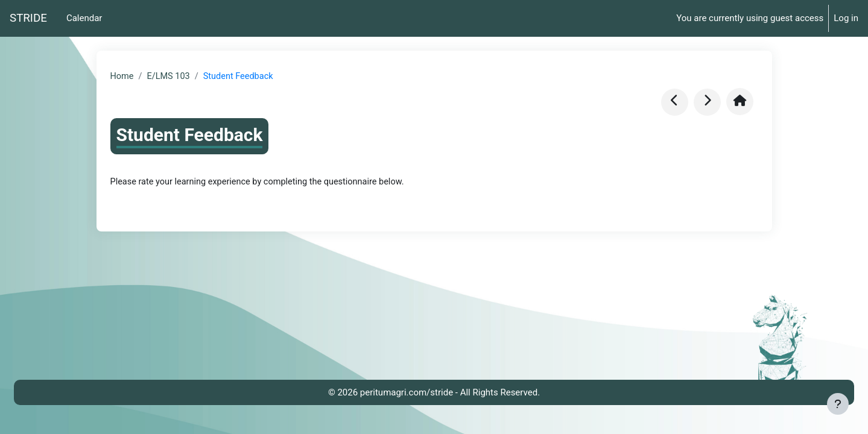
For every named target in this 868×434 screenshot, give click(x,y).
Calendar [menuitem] (84, 18)
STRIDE (28, 18)
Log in (846, 18)
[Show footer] (838, 404)
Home (122, 77)
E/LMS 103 (170, 77)
